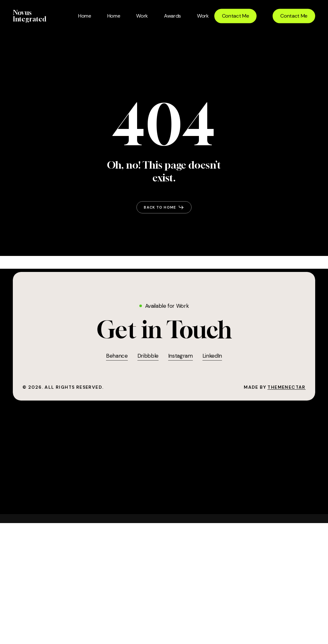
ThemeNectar (286, 387)
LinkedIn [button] (212, 356)
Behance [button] (117, 356)
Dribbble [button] (148, 356)
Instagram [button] (180, 356)
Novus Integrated (29, 16)
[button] (164, 207)
